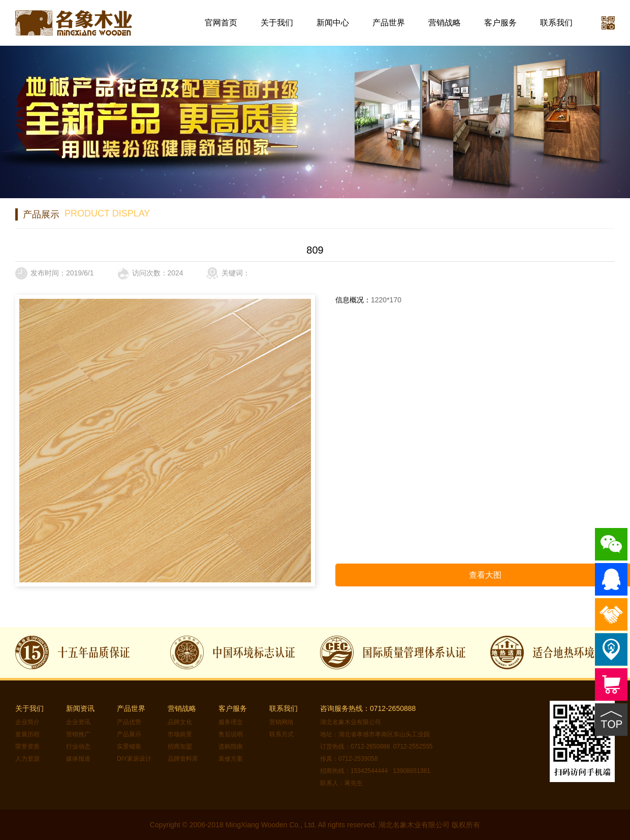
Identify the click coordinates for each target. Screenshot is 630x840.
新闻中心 (333, 23)
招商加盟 (180, 746)
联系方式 (281, 734)
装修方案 (231, 759)
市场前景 (180, 734)
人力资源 (27, 759)
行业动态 (78, 746)
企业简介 (27, 722)
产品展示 (129, 734)
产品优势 (129, 722)
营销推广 (78, 734)
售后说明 (231, 734)
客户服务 (500, 23)
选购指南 (231, 746)
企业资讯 (78, 722)
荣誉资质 (27, 746)
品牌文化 (180, 722)
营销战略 (445, 23)
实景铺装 (129, 746)
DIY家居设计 (134, 759)
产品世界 (389, 23)
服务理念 (231, 722)
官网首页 (221, 23)
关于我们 (277, 23)
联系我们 (556, 23)
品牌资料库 (183, 759)
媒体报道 (78, 759)
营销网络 (281, 722)
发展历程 (27, 734)
